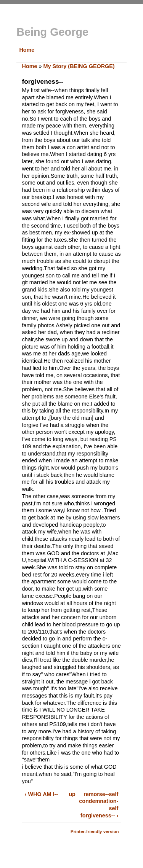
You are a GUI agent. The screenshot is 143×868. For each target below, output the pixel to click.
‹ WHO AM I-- (41, 794)
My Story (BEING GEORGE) (79, 66)
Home (27, 50)
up (71, 794)
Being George (52, 32)
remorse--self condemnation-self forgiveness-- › (99, 805)
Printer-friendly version (95, 831)
